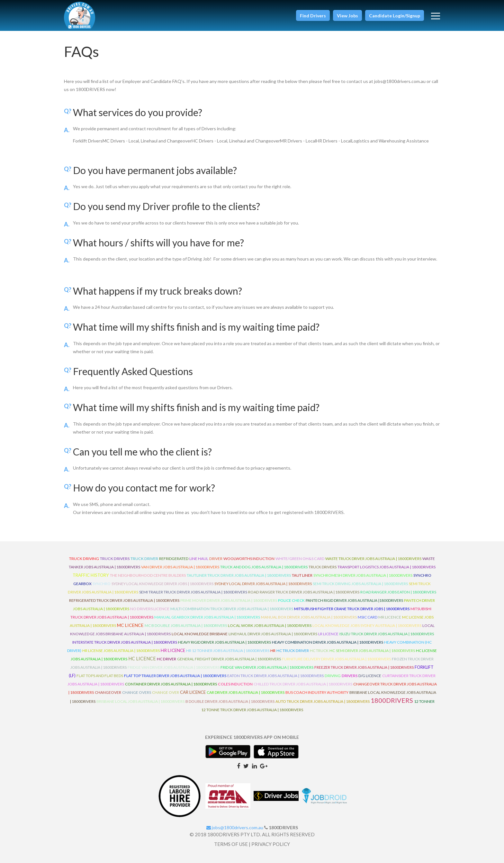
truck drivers (115, 559)
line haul (199, 559)
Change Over (166, 692)
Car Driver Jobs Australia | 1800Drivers (246, 692)
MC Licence (130, 625)
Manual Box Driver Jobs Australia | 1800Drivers (309, 617)
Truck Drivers (323, 567)
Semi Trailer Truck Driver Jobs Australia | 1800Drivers (193, 592)
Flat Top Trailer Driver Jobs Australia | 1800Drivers (175, 676)
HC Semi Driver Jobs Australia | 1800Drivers (372, 651)
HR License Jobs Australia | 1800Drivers (121, 651)
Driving (333, 676)
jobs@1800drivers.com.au (235, 827)
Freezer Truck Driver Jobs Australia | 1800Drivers (364, 667)
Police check (291, 600)
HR (273, 651)
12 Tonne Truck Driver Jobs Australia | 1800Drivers (252, 710)
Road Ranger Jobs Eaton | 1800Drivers (398, 592)
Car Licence (193, 692)
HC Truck (319, 651)
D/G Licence (370, 676)
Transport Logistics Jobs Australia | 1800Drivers (387, 567)
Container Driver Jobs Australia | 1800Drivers (171, 684)
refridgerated (174, 559)
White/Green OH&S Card (300, 559)
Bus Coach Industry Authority (317, 692)
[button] (313, 15)
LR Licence (328, 634)
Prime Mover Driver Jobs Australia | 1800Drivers (229, 600)
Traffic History (91, 575)
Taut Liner (302, 575)
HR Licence (173, 650)
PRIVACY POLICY (271, 844)
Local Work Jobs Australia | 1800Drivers (270, 625)
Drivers (350, 676)
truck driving (84, 559)
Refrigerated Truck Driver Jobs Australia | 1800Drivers (124, 600)
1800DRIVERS (392, 700)
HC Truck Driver (293, 651)
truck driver (144, 559)
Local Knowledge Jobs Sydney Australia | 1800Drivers (367, 625)
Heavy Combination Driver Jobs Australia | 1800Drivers (328, 642)
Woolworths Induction (249, 559)
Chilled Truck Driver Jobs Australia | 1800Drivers (303, 684)
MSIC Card (368, 617)
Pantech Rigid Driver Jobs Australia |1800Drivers (354, 600)
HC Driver (166, 659)
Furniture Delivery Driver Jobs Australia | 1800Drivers (336, 659)
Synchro (102, 584)
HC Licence (142, 659)
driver (216, 559)
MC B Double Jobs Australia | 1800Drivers (186, 625)
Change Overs (137, 692)
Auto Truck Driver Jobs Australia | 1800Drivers (323, 701)
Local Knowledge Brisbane (200, 634)
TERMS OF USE (231, 844)
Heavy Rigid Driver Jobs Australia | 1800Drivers (225, 642)
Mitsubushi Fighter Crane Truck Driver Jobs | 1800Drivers (352, 609)
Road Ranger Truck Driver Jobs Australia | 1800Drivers (304, 592)
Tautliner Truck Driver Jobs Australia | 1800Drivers (239, 575)
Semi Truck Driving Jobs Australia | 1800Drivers (360, 584)
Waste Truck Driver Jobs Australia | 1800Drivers (373, 559)
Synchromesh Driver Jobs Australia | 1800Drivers (363, 575)
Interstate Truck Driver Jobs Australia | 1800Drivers (125, 642)
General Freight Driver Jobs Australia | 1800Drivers (229, 659)
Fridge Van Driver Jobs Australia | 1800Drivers (174, 667)
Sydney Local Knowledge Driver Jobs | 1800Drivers (162, 584)
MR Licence (390, 617)
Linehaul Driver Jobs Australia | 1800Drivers (273, 634)
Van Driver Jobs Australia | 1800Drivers (180, 567)
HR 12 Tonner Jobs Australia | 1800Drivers (228, 651)
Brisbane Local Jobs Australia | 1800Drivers (140, 701)
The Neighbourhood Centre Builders (148, 575)
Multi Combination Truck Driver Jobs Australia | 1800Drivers (232, 609)
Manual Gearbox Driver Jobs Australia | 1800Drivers (207, 617)
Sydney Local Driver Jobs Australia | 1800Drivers (263, 584)
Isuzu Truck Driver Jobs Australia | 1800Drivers (387, 634)
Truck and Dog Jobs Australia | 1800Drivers (264, 567)
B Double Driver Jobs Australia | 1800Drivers (230, 701)
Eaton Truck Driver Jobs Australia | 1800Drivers (275, 676)
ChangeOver (108, 692)
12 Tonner (424, 701)
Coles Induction (235, 684)
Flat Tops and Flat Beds (100, 676)
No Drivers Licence (150, 609)
